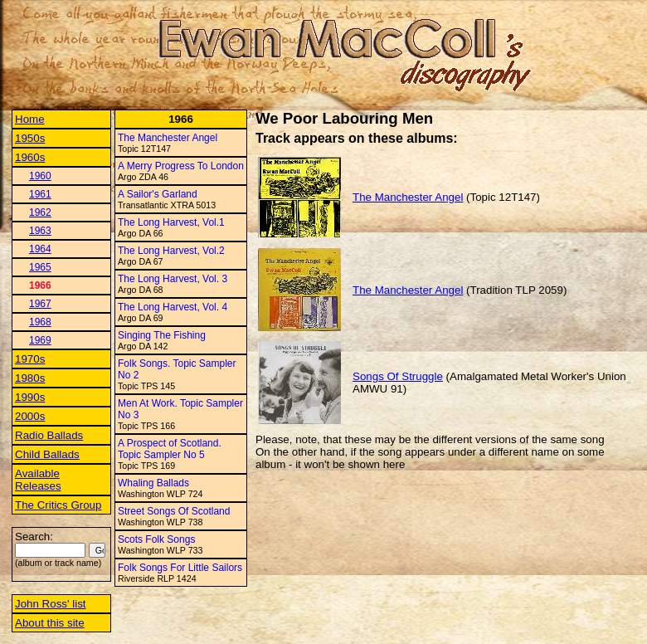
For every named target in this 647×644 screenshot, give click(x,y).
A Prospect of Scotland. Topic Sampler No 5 (170, 449)
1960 (40, 176)
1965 (40, 267)
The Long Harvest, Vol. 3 (173, 279)
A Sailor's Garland (158, 194)
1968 (40, 322)
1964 (40, 249)
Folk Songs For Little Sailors (180, 568)
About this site (50, 623)
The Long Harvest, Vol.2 (171, 251)
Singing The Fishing (162, 335)
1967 (40, 304)
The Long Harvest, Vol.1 (171, 222)
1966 (40, 285)
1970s (30, 359)
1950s (30, 138)
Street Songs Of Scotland (174, 511)
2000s (30, 416)
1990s (30, 397)
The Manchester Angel (168, 138)
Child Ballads (47, 454)
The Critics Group (58, 505)
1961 (40, 194)
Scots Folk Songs (156, 539)
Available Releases (38, 480)
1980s (30, 378)
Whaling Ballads (153, 483)
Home (30, 119)
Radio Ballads (49, 435)
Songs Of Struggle (398, 376)
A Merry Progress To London (181, 166)
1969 (40, 340)
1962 (40, 212)
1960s (30, 157)
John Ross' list (51, 604)
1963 (40, 231)
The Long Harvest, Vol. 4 (173, 307)
